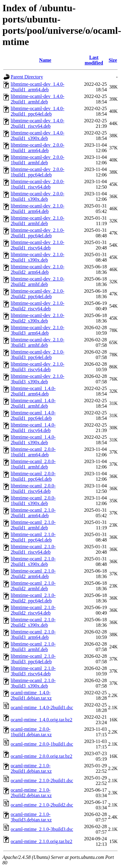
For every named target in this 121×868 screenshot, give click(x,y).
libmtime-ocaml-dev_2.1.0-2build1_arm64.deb (37, 209)
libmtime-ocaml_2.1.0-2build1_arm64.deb (33, 513)
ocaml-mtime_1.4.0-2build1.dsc (42, 708)
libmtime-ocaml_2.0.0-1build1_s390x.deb (33, 501)
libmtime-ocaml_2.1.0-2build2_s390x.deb (33, 622)
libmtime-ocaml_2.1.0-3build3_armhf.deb (33, 647)
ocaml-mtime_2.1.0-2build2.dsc (42, 805)
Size (113, 60)
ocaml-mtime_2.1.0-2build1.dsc (42, 781)
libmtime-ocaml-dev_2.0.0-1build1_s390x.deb (37, 196)
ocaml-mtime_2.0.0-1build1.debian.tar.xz (31, 732)
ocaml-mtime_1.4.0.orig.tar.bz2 (41, 720)
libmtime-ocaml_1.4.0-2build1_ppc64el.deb (33, 415)
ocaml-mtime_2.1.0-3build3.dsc (42, 829)
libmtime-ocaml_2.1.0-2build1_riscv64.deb (33, 549)
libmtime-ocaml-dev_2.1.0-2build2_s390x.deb (37, 318)
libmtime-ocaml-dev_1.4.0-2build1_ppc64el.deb (37, 111)
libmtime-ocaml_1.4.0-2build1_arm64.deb (33, 391)
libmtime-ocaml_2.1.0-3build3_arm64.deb (33, 634)
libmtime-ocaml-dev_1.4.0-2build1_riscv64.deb (37, 123)
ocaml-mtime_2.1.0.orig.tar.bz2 (41, 841)
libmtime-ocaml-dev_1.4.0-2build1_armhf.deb (37, 99)
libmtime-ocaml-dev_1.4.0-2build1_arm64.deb (37, 87)
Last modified (94, 60)
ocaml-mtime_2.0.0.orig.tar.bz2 (41, 756)
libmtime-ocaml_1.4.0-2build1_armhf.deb (33, 403)
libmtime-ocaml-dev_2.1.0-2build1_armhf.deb (37, 221)
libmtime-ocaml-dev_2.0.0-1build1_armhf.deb (37, 160)
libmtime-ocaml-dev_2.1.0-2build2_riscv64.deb (37, 306)
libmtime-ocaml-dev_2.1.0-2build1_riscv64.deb (37, 245)
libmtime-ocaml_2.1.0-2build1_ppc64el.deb (33, 537)
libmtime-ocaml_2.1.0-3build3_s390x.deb (33, 683)
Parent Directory (27, 77)
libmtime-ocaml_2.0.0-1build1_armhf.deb (33, 464)
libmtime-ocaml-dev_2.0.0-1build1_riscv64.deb (37, 184)
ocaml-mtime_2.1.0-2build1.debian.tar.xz (31, 768)
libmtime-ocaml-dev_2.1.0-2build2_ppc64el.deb (37, 294)
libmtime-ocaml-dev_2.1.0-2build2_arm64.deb (37, 269)
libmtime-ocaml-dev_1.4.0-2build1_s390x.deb (37, 136)
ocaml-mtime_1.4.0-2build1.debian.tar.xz (31, 695)
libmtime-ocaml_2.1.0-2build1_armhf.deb (33, 525)
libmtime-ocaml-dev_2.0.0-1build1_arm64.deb (37, 148)
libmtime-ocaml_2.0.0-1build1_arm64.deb (33, 452)
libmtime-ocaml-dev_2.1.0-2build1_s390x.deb (37, 257)
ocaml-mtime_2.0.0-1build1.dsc (42, 744)
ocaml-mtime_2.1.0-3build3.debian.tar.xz (31, 817)
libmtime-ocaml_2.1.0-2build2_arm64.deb (33, 574)
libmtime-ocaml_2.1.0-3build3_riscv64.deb (33, 671)
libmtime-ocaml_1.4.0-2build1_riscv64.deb (33, 428)
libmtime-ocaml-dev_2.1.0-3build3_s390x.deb (37, 379)
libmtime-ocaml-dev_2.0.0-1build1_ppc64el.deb (37, 172)
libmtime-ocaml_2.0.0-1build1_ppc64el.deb (33, 476)
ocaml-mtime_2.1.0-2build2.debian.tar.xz (31, 793)
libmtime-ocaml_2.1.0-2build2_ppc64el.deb (33, 598)
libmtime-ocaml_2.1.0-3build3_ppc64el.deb (33, 659)
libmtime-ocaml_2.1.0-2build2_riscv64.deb (33, 610)
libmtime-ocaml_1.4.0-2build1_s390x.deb (33, 440)
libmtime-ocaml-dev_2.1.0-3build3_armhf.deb (37, 342)
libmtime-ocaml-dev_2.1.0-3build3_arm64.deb (37, 330)
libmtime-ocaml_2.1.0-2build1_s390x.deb (33, 561)
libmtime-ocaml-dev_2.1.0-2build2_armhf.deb (37, 282)
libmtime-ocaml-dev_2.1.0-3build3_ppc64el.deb (37, 355)
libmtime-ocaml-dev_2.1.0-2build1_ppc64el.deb (37, 233)
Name (45, 60)
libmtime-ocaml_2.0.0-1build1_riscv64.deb (33, 488)
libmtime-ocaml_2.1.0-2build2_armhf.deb (33, 586)
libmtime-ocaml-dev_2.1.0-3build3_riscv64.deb (37, 367)
